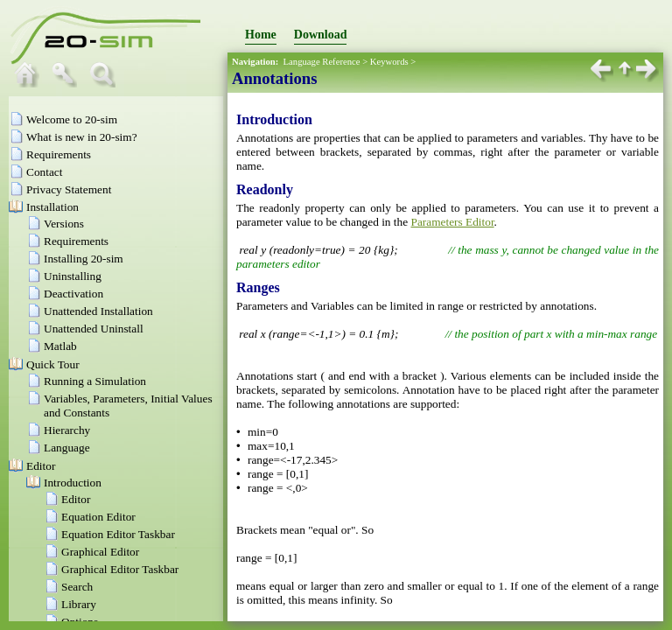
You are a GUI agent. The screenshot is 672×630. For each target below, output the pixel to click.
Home (261, 35)
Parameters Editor (452, 222)
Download (321, 35)
